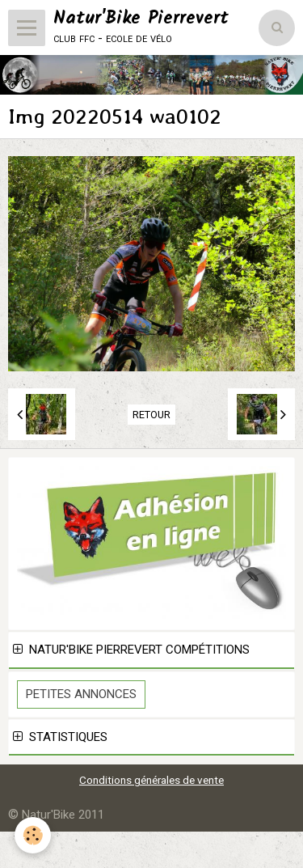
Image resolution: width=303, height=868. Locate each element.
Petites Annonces (81, 694)
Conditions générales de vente (151, 780)
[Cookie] (33, 835)
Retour (151, 415)
